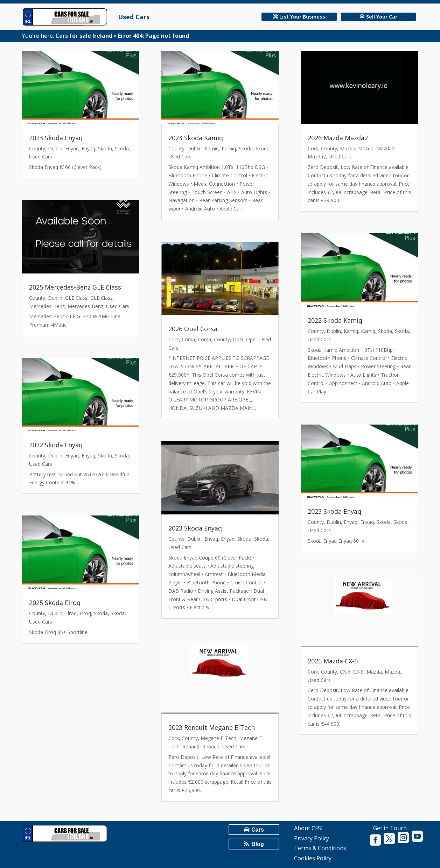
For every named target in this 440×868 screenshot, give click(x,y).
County (37, 148)
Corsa (188, 339)
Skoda (105, 148)
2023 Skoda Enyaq (56, 138)
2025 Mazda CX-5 (333, 661)
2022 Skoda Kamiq (335, 320)
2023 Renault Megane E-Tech (212, 727)
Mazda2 (385, 148)
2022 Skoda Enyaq (56, 445)
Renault (191, 746)
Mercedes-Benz (47, 306)
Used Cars (134, 17)
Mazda (348, 148)
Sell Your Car (382, 17)
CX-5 (345, 672)
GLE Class (76, 298)
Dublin (55, 148)
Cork (174, 339)
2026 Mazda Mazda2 (338, 138)
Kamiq (212, 148)
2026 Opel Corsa (193, 329)
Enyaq (72, 148)
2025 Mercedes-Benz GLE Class (75, 287)
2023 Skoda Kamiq (196, 138)
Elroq (71, 613)
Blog (258, 844)
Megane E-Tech (218, 738)
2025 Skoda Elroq (55, 603)
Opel (238, 339)
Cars (258, 830)
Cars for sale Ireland (84, 36)
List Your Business (302, 17)
